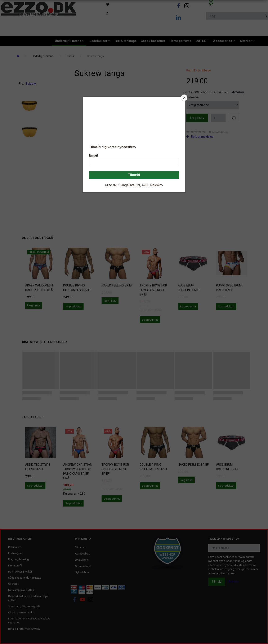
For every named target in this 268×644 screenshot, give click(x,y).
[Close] (184, 98)
